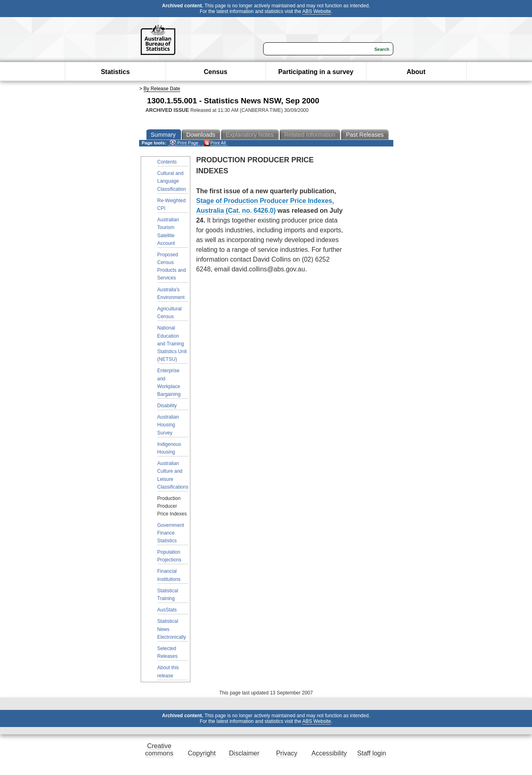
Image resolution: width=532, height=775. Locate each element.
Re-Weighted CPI (172, 204)
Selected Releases (168, 652)
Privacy (287, 753)
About (416, 72)
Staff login (372, 753)
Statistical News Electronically (172, 629)
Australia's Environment (171, 294)
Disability (167, 406)
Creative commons (159, 750)
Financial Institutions (169, 575)
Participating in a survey (316, 72)
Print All (215, 143)
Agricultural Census (170, 313)
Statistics (115, 72)
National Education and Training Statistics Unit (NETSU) (172, 344)
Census (216, 72)
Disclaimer (244, 753)
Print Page (184, 143)
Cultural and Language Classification (172, 181)
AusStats (167, 610)
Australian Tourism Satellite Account (168, 231)
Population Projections (169, 556)
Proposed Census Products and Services (172, 266)
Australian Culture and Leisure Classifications (173, 475)
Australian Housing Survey (168, 425)
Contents (167, 162)
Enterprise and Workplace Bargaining (169, 382)
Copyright (202, 753)
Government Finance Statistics (171, 533)
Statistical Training (168, 595)
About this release (168, 671)
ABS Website (316, 11)
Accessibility (329, 753)
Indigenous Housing (169, 448)
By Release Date (162, 89)
